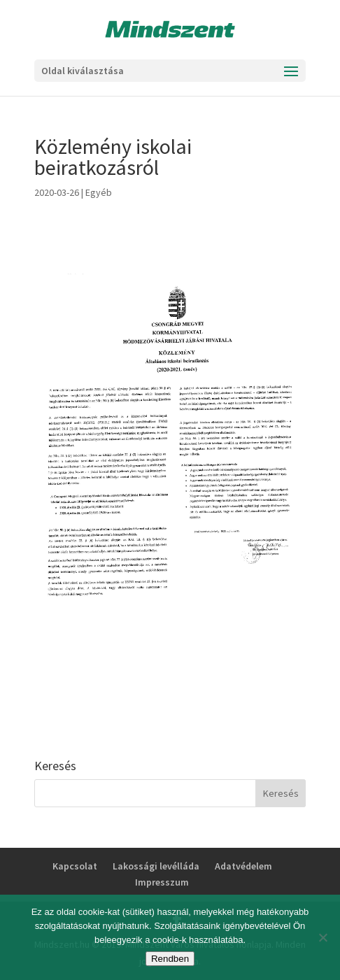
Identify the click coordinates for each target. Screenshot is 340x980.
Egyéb (99, 192)
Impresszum (162, 882)
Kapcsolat (75, 866)
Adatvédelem (243, 866)
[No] (323, 937)
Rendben (170, 959)
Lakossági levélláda (156, 866)
